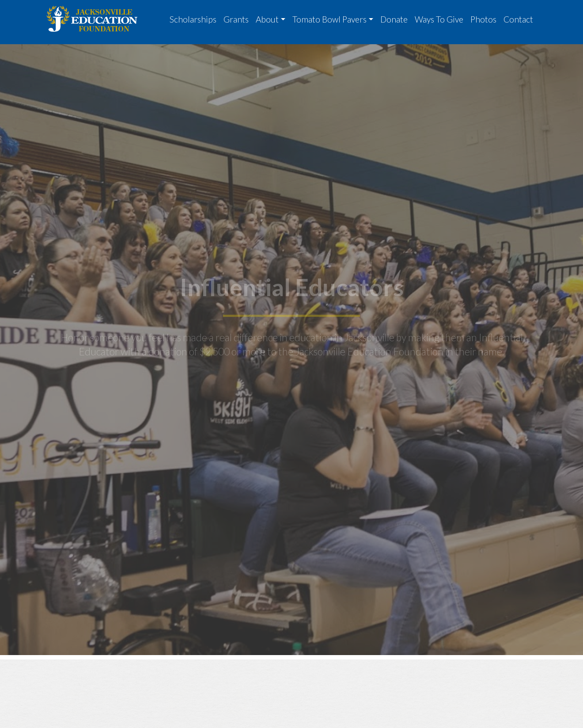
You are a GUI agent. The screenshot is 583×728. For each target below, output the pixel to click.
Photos (483, 19)
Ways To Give (439, 19)
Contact (518, 19)
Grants (236, 19)
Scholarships (193, 19)
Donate (394, 19)
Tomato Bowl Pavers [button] (329, 19)
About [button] (267, 19)
